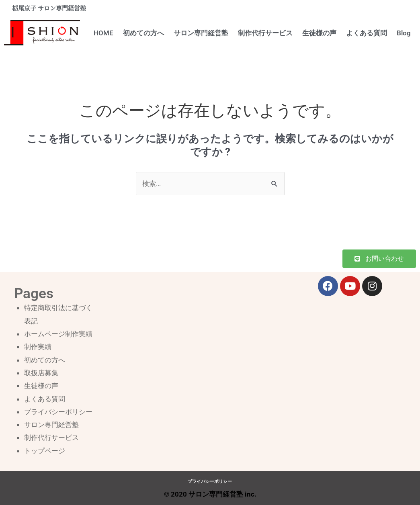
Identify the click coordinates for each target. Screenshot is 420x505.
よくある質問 (367, 33)
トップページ (45, 451)
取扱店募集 (41, 373)
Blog (404, 33)
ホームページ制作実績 (58, 334)
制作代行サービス (265, 33)
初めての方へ (143, 33)
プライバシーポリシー (58, 412)
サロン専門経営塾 (201, 33)
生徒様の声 (319, 33)
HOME (103, 33)
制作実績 (38, 347)
